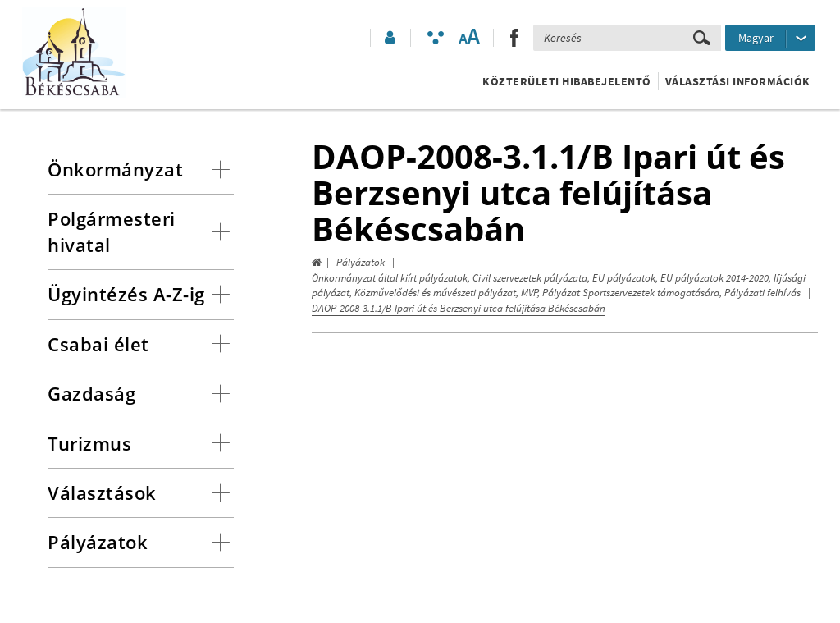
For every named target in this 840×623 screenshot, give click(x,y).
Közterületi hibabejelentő (567, 81)
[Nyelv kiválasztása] (770, 38)
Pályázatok (361, 262)
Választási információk (738, 81)
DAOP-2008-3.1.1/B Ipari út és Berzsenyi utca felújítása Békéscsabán (459, 308)
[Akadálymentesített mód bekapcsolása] (436, 38)
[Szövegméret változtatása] (469, 38)
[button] (389, 38)
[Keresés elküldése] (702, 38)
